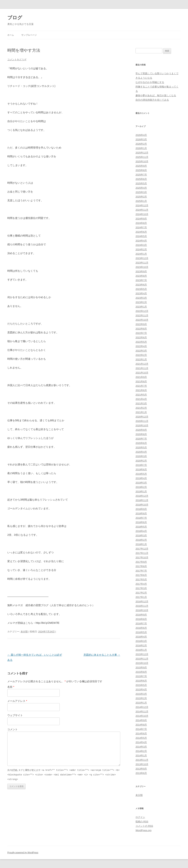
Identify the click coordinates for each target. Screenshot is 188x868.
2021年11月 (142, 368)
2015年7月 (141, 676)
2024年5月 (141, 236)
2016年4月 (141, 637)
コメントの (144, 826)
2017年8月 (141, 566)
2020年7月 (141, 439)
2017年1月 (141, 597)
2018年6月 (141, 522)
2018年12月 (142, 496)
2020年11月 (142, 421)
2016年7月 (141, 623)
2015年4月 (141, 690)
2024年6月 (141, 232)
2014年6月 (141, 734)
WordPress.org (143, 830)
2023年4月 (141, 293)
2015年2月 (141, 698)
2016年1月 (141, 650)
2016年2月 (141, 645)
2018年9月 (141, 509)
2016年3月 (141, 641)
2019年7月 (141, 465)
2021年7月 (141, 386)
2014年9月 (141, 720)
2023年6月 (141, 285)
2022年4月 (141, 346)
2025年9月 (141, 166)
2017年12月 (142, 549)
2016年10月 (142, 610)
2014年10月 (142, 716)
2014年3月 (141, 747)
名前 (11, 687)
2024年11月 (142, 210)
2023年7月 (141, 280)
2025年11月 (142, 157)
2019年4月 (141, 478)
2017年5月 (141, 579)
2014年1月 (141, 756)
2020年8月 (141, 434)
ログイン (140, 817)
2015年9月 (141, 668)
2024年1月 (141, 254)
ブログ (15, 18)
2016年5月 (141, 632)
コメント (12, 729)
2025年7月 (141, 175)
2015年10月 (142, 663)
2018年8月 (141, 513)
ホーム (11, 35)
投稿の (142, 822)
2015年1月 (141, 703)
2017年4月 (141, 584)
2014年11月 (142, 712)
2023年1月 (141, 307)
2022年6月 (141, 337)
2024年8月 (141, 223)
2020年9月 (141, 430)
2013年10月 (142, 764)
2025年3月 (141, 192)
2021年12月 (142, 364)
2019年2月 (141, 487)
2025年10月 (142, 161)
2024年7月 (141, 227)
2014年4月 (141, 742)
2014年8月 (141, 725)
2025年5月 (141, 183)
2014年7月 (141, 729)
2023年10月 (142, 267)
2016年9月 (141, 615)
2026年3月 (141, 139)
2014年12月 (142, 707)
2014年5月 (141, 738)
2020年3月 (141, 456)
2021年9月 (141, 377)
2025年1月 (141, 201)
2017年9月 (141, 562)
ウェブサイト (15, 715)
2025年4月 (141, 188)
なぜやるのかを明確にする (150, 82)
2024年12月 (142, 205)
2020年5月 (141, 447)
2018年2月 (141, 540)
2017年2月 (141, 593)
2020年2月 (141, 461)
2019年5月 (141, 474)
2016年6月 (141, 628)
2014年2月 (141, 751)
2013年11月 (142, 760)
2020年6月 (141, 443)
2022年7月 (141, 333)
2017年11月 (142, 553)
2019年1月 (141, 491)
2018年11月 (142, 500)
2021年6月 (141, 390)
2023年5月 (141, 289)
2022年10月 (142, 320)
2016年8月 (141, 619)
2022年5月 (141, 342)
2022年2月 (141, 355)
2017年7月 (141, 571)
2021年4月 (141, 399)
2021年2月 (141, 408)
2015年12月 (142, 654)
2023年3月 (141, 298)
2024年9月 (141, 219)
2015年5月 (141, 685)
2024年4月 (141, 241)
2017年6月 (141, 575)
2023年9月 (141, 271)
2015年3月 (141, 694)
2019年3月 (141, 483)
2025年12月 (142, 153)
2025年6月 (141, 179)
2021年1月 (141, 412)
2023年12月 (142, 258)
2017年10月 (142, 557)
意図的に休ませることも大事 (102, 655)
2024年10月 (142, 214)
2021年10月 (142, 373)
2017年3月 (141, 588)
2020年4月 (141, 452)
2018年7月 (141, 518)
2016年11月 (142, 606)
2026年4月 (141, 135)
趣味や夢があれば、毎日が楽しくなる (156, 95)
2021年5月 (141, 395)
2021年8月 (141, 381)
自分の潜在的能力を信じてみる (152, 100)
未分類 (24, 632)
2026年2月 (141, 144)
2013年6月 (141, 773)
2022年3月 (141, 351)
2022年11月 (142, 315)
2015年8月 (141, 672)
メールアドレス (17, 701)
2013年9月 (141, 769)
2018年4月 (141, 531)
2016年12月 (142, 601)
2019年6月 (141, 469)
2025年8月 (141, 170)
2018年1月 (141, 544)
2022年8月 (141, 329)
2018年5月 (141, 527)
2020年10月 (142, 425)
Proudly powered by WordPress (23, 853)
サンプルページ (29, 35)
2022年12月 (142, 311)
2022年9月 (141, 324)
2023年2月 (141, 302)
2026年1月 (141, 148)
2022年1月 (141, 359)
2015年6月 (141, 681)
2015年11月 (142, 659)
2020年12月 (142, 417)
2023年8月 (141, 276)
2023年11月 (142, 263)
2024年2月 (141, 249)
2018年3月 (141, 535)
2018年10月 (142, 505)
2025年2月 (141, 197)
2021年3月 (141, 403)
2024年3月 (141, 245)
